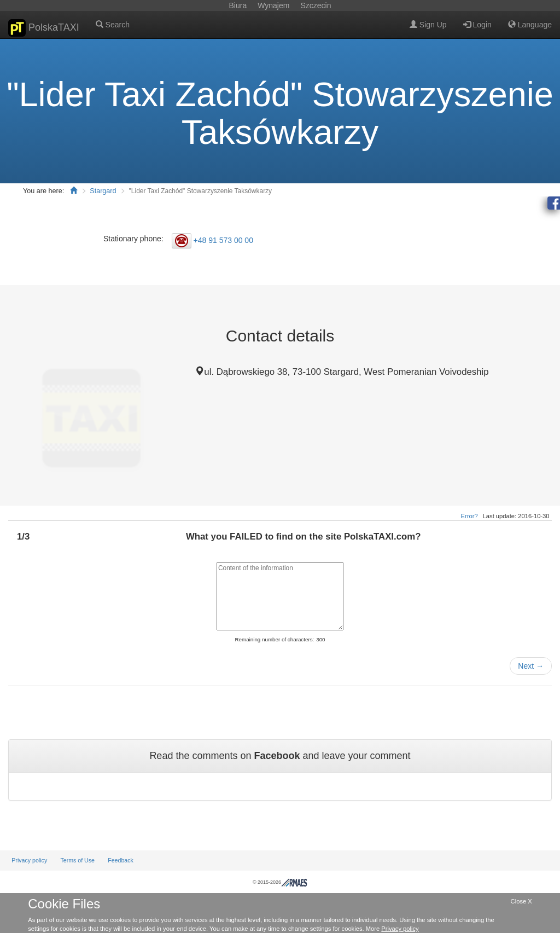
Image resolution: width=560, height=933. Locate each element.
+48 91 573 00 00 (223, 240)
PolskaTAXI (44, 28)
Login (477, 25)
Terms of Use (77, 860)
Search (113, 25)
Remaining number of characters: (274, 639)
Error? (469, 516)
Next (531, 666)
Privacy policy (29, 860)
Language (530, 25)
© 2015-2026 (280, 882)
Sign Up (428, 25)
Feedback (121, 860)
